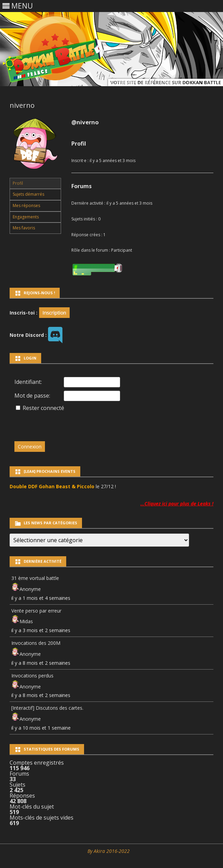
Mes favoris (24, 228)
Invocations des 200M (36, 643)
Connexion (30, 447)
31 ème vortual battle (35, 578)
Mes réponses (26, 205)
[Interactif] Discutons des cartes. (47, 708)
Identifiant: (28, 382)
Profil (18, 183)
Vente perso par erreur (36, 611)
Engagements (26, 217)
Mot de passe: (32, 396)
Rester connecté (43, 408)
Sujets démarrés (28, 194)
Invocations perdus (32, 676)
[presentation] (61, 423)
